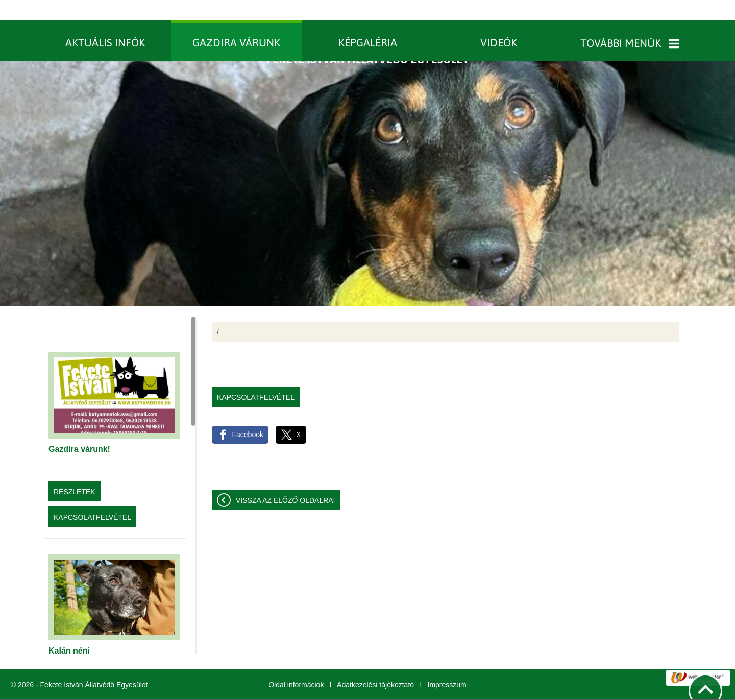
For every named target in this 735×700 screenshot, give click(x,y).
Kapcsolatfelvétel (92, 497)
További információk (412, 689)
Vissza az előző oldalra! (286, 480)
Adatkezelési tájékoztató (375, 664)
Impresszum (447, 664)
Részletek (75, 471)
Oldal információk (296, 664)
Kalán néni (69, 630)
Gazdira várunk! (79, 429)
